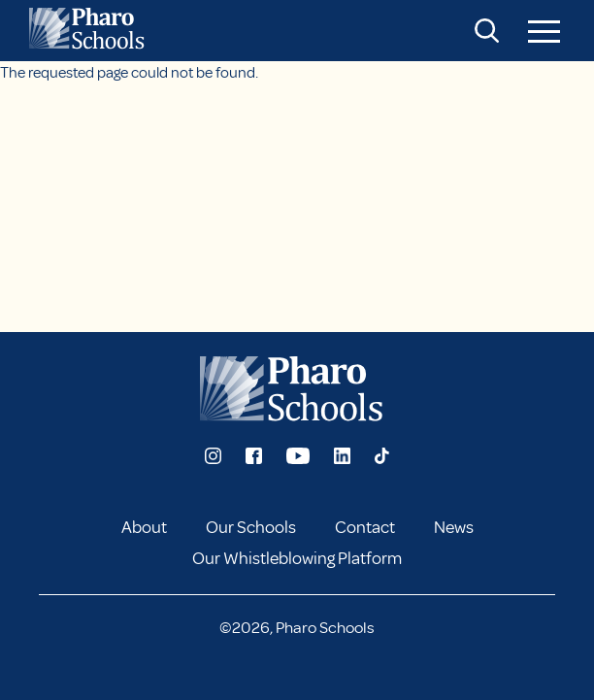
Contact (365, 527)
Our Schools (251, 527)
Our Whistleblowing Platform (297, 558)
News (454, 527)
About (144, 527)
